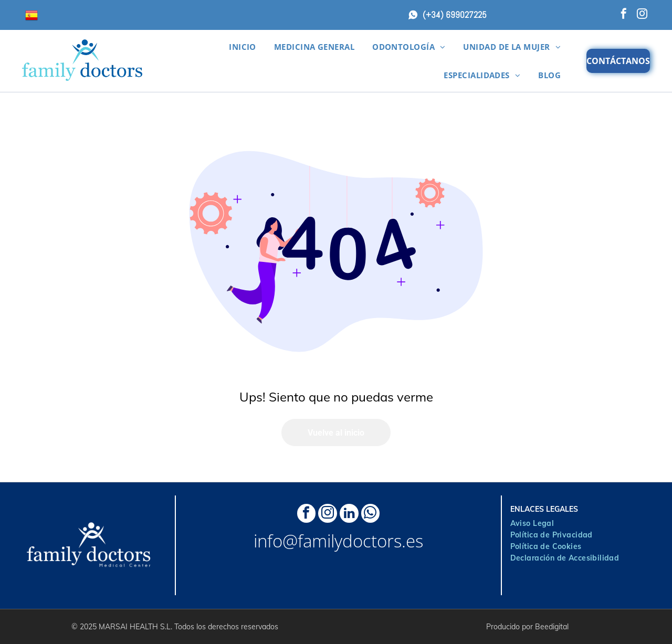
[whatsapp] (378, 517)
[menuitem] (243, 47)
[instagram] (642, 15)
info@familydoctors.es (338, 546)
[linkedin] (351, 517)
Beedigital (552, 627)
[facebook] (624, 15)
